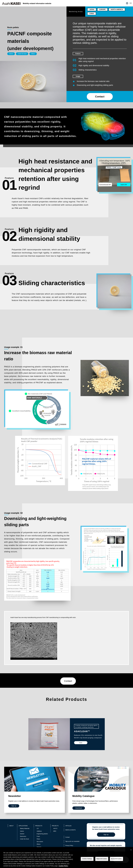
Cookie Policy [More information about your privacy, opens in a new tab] (63, 866)
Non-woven (40, 842)
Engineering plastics (42, 834)
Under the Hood (24, 839)
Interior (22, 831)
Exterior (22, 834)
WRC (55, 831)
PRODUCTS (39, 826)
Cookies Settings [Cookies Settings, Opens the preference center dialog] (87, 859)
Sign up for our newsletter (72, 841)
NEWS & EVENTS (71, 830)
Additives (39, 831)
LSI (38, 828)
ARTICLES (68, 826)
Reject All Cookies (102, 859)
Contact (100, 97)
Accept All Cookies (116, 859)
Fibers (38, 839)
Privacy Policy (69, 846)
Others (39, 844)
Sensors (39, 847)
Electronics (23, 836)
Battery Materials (25, 828)
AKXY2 (55, 828)
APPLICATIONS (23, 826)
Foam (38, 836)
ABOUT (11, 826)
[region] (66, 857)
